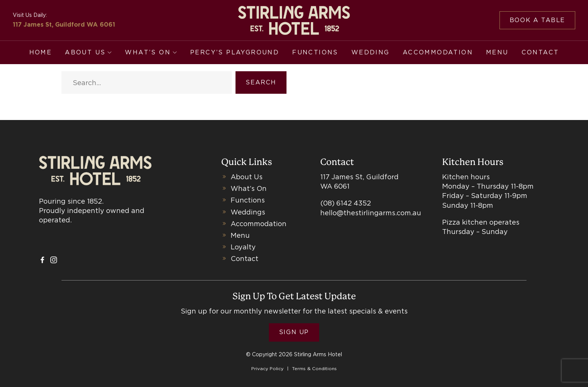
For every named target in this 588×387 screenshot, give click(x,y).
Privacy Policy (267, 368)
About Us (85, 52)
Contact (540, 52)
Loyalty (243, 247)
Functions (315, 52)
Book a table (537, 20)
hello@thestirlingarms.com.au (371, 213)
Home (41, 52)
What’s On (148, 52)
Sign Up (294, 332)
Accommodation (438, 52)
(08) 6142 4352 (346, 203)
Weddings (248, 212)
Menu (497, 52)
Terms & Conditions (314, 368)
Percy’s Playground (235, 52)
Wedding (370, 52)
